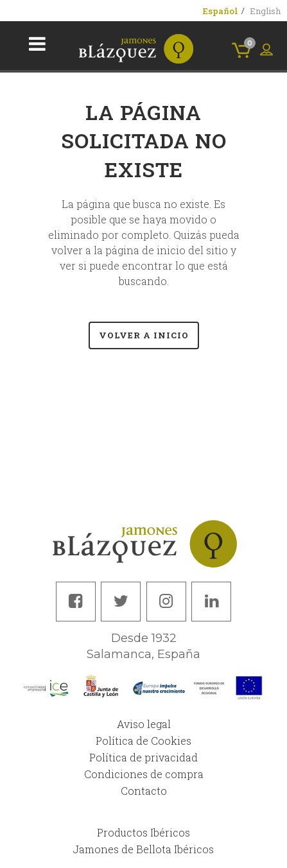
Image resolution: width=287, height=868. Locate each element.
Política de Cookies (143, 741)
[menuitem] (221, 11)
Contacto (144, 791)
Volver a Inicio (144, 335)
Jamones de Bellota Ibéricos (143, 849)
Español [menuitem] (221, 11)
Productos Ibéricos (143, 832)
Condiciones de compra (144, 774)
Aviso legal (144, 724)
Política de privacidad (143, 757)
